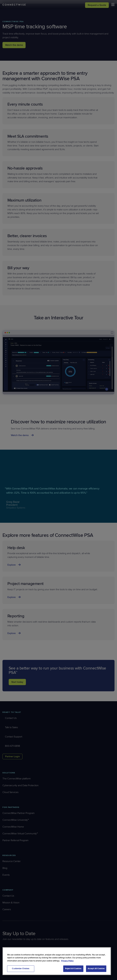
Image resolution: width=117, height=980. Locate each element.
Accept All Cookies (96, 969)
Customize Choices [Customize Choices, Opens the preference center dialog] (21, 969)
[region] (57, 961)
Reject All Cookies (73, 969)
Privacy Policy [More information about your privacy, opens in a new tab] (67, 961)
